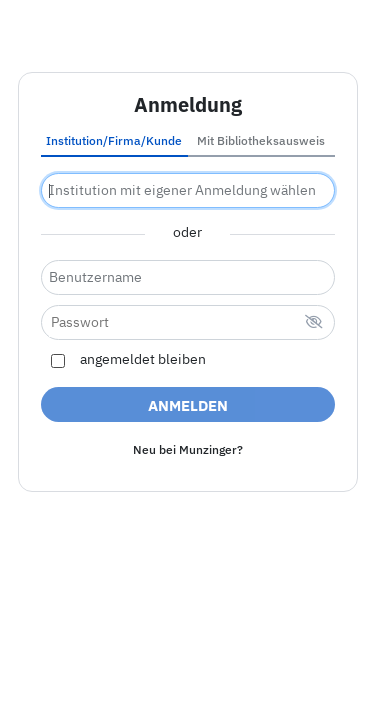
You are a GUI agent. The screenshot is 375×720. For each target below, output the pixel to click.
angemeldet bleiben (143, 360)
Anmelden (188, 405)
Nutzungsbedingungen (188, 683)
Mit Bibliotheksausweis (261, 140)
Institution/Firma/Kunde (114, 140)
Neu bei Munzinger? (188, 449)
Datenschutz (290, 660)
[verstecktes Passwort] (314, 323)
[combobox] (188, 190)
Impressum (70, 660)
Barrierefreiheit (177, 660)
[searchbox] (188, 190)
